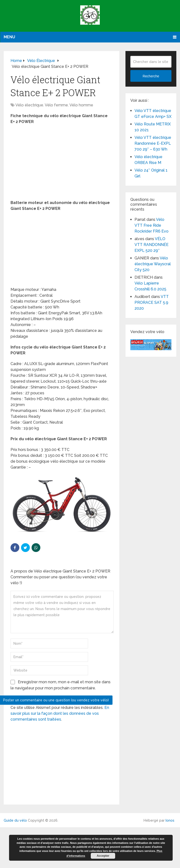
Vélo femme (56, 105)
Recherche (151, 76)
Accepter (103, 856)
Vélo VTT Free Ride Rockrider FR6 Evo (152, 225)
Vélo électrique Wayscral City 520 (153, 264)
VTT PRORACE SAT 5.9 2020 (152, 302)
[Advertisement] (62, 164)
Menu (9, 37)
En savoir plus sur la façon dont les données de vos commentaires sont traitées (60, 713)
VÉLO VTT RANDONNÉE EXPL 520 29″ (152, 245)
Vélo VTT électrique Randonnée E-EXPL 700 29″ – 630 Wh (153, 143)
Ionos (170, 820)
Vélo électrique (29, 105)
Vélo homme (81, 105)
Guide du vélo (15, 820)
